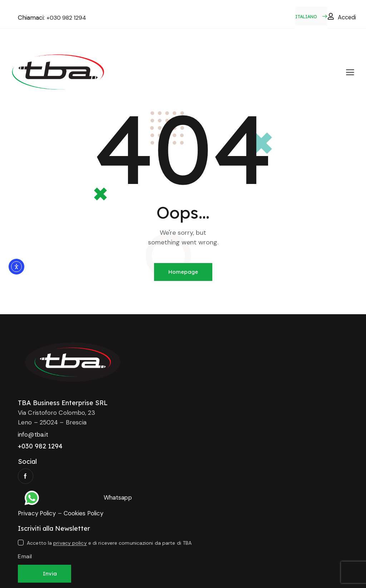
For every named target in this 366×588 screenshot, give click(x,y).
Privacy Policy (38, 513)
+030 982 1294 (67, 18)
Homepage (183, 272)
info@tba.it (33, 434)
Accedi (347, 17)
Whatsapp (118, 497)
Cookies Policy (86, 513)
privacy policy (70, 543)
